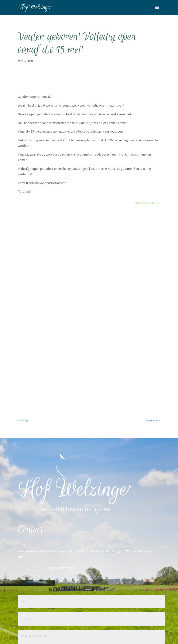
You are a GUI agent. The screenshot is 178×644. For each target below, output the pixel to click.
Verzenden (147, 532)
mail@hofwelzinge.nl (60, 571)
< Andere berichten (147, 203)
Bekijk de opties (89, 254)
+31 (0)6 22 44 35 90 (58, 591)
